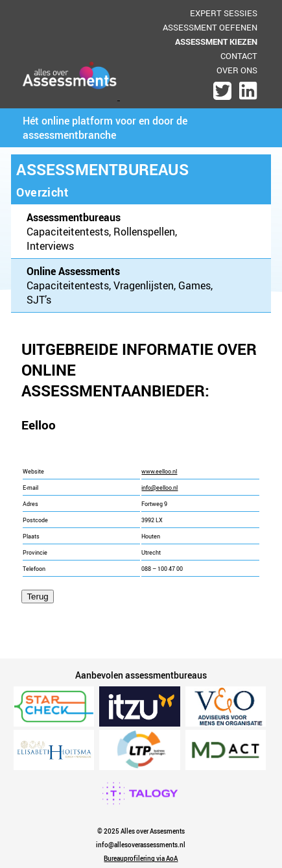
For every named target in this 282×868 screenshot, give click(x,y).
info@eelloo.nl (159, 488)
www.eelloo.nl (159, 472)
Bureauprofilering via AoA (141, 859)
